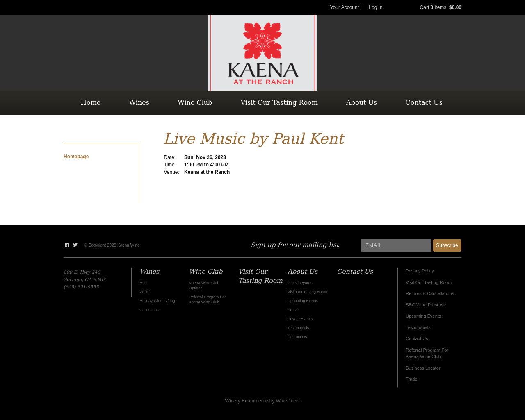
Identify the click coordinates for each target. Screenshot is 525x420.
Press (292, 310)
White (144, 292)
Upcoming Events (423, 316)
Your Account (345, 7)
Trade (411, 379)
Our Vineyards (300, 283)
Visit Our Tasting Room (279, 103)
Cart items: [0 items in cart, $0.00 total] (441, 7)
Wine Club (195, 103)
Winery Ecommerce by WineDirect (263, 401)
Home (91, 103)
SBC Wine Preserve (426, 305)
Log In (375, 7)
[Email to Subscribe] (396, 245)
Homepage (76, 157)
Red (143, 283)
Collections (149, 310)
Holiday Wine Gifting (157, 301)
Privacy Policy (420, 271)
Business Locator (423, 368)
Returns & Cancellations (430, 293)
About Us (362, 103)
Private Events (300, 319)
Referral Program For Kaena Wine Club (208, 299)
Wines (139, 103)
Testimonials (418, 327)
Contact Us (424, 103)
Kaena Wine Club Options (204, 285)
